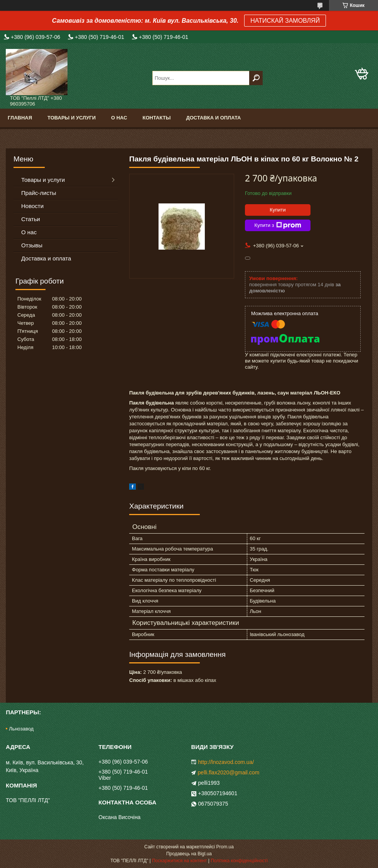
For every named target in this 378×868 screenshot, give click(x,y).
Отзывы (32, 245)
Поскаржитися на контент (179, 861)
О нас (119, 118)
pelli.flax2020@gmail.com (229, 772)
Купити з (278, 225)
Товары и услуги (72, 118)
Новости (32, 206)
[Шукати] (256, 78)
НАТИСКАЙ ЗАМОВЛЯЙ (285, 21)
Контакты (157, 118)
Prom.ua (225, 847)
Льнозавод (21, 729)
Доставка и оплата (213, 118)
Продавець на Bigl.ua (189, 854)
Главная (20, 118)
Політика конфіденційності (239, 861)
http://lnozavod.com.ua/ (226, 762)
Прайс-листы (39, 193)
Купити (278, 210)
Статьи (31, 219)
